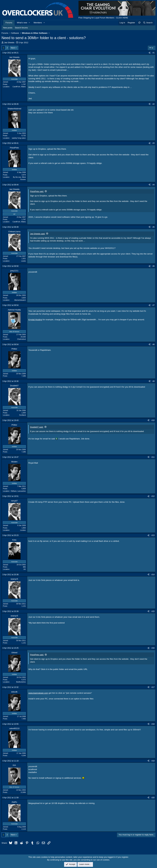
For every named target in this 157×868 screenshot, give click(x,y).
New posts (8, 28)
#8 (154, 344)
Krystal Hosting (35, 320)
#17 (153, 687)
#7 (154, 305)
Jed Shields (9, 43)
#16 (153, 648)
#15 (153, 611)
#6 (154, 266)
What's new (22, 23)
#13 (153, 535)
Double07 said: (37, 427)
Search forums (21, 28)
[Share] (149, 53)
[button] (29, 23)
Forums (9, 23)
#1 (154, 53)
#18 (153, 724)
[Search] (148, 23)
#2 (154, 104)
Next (13, 48)
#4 (154, 185)
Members (38, 23)
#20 (153, 798)
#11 (153, 457)
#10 (153, 420)
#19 (153, 761)
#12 (153, 496)
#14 (153, 575)
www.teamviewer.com (38, 693)
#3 (154, 143)
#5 (154, 227)
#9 (154, 381)
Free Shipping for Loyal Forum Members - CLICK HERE (103, 18)
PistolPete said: (37, 191)
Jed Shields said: (38, 234)
